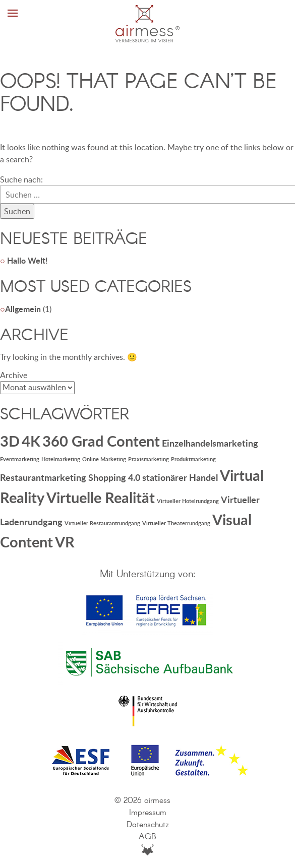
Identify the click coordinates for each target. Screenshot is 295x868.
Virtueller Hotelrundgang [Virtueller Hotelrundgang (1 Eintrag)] (188, 501)
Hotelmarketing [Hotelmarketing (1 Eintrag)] (61, 459)
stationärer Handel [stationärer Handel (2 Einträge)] (180, 477)
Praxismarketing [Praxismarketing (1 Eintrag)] (149, 459)
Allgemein (23, 309)
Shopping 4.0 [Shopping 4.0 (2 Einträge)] (114, 477)
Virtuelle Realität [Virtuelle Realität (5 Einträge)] (101, 497)
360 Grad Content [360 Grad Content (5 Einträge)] (101, 441)
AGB (147, 837)
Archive (14, 375)
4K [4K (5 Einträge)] (31, 441)
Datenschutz (148, 825)
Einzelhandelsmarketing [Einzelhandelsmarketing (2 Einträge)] (210, 443)
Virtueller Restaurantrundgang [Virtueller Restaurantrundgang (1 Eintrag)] (102, 523)
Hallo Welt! (27, 260)
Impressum (148, 813)
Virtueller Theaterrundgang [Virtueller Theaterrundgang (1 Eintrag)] (176, 523)
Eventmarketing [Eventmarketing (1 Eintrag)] (20, 459)
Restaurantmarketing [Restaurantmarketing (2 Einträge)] (43, 477)
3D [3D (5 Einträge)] (10, 441)
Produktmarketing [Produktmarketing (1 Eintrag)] (193, 459)
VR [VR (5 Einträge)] (65, 542)
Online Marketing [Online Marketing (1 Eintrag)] (104, 459)
